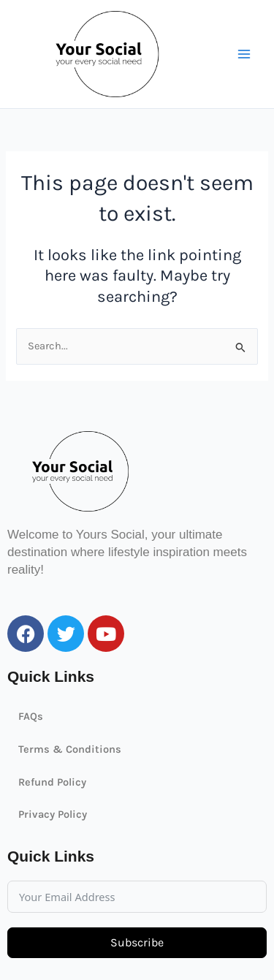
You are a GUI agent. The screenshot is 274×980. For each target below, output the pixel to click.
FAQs (31, 717)
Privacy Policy (53, 814)
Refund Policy (52, 782)
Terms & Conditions (70, 749)
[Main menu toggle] (244, 54)
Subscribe (137, 942)
